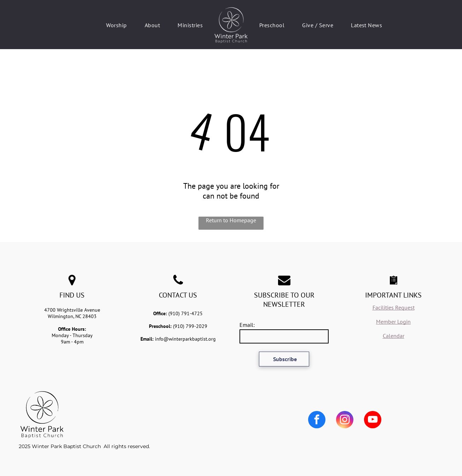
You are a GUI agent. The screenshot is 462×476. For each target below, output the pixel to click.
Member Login (393, 322)
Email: (247, 325)
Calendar (394, 336)
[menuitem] (116, 25)
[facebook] (317, 421)
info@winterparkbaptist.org (185, 339)
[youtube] (373, 421)
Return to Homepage (231, 220)
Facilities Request (394, 307)
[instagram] (345, 421)
